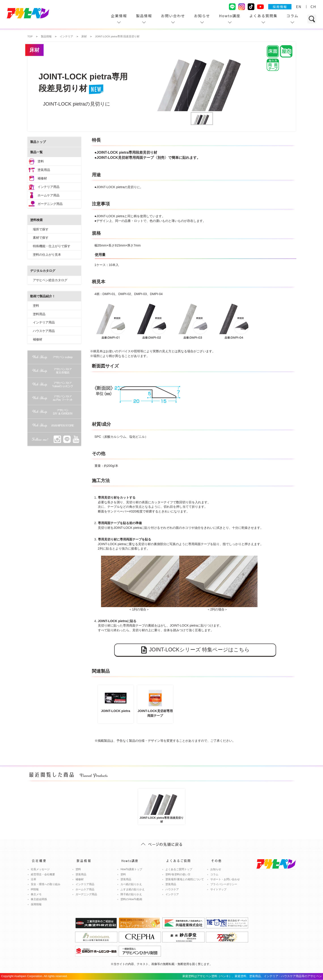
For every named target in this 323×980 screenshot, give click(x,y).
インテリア (172, 894)
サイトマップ (218, 889)
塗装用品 (44, 170)
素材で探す (41, 238)
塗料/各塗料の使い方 (178, 874)
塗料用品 (39, 314)
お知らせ (202, 16)
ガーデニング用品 (50, 204)
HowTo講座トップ (131, 869)
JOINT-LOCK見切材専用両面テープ (155, 702)
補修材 (42, 178)
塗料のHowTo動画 (131, 899)
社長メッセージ (40, 869)
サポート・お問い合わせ (225, 879)
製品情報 (144, 16)
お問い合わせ (173, 16)
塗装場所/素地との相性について (185, 879)
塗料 (41, 161)
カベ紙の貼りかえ (131, 884)
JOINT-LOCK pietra (116, 700)
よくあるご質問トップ (179, 869)
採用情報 (280, 7)
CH (313, 6)
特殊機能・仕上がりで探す (52, 246)
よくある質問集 (263, 16)
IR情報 (35, 889)
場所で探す (41, 229)
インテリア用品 (49, 187)
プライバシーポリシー (224, 884)
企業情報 (119, 16)
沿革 (34, 879)
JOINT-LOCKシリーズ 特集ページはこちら (195, 650)
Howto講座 (230, 16)
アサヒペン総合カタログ (50, 280)
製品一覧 (36, 152)
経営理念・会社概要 (43, 874)
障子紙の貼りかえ (131, 894)
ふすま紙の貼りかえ (133, 889)
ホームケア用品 (49, 195)
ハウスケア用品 (44, 331)
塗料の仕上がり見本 (47, 255)
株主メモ (36, 894)
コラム (292, 16)
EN (299, 6)
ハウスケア (172, 889)
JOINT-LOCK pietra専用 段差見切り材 (162, 806)
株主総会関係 (39, 899)
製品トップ (38, 142)
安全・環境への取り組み (46, 884)
